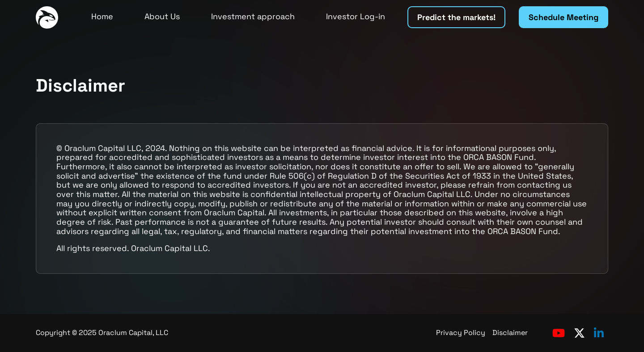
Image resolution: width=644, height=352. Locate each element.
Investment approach (253, 16)
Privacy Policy (461, 333)
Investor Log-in (356, 16)
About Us (162, 16)
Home (102, 16)
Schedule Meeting (563, 17)
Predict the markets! (456, 17)
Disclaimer (510, 333)
